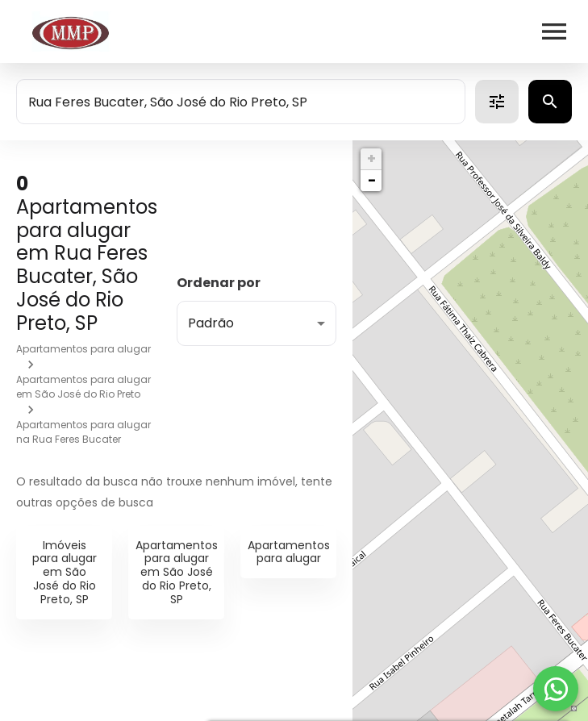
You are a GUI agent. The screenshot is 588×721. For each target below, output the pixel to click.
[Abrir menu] (554, 31)
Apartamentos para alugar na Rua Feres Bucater (83, 432)
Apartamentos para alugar (83, 349)
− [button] (372, 180)
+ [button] (371, 158)
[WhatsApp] (556, 689)
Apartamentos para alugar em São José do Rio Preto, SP (177, 572)
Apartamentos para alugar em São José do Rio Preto (83, 387)
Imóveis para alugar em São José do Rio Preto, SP (65, 572)
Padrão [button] (211, 323)
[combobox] (241, 102)
